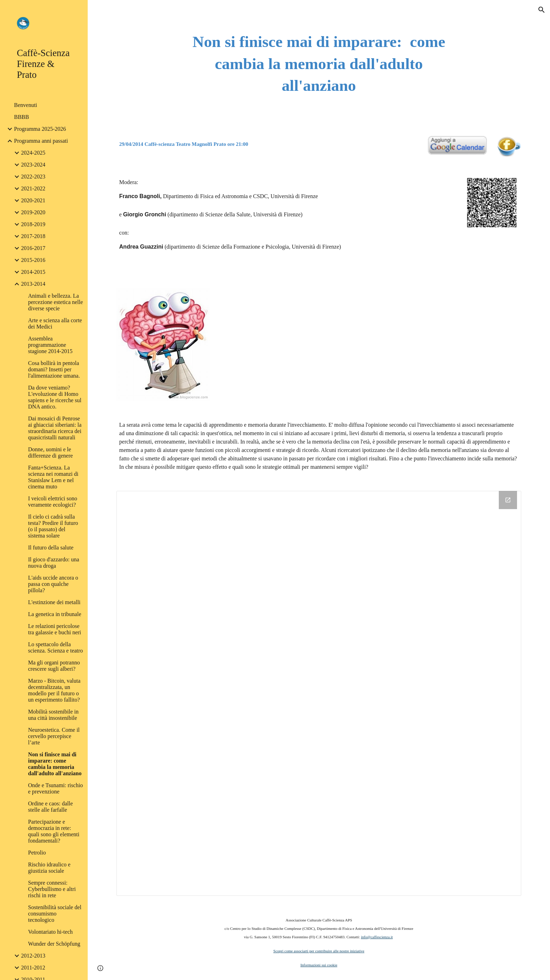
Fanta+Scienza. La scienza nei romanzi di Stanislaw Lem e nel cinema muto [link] (53, 477)
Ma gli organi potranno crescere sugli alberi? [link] (54, 666)
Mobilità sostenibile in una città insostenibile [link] (53, 715)
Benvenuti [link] (26, 105)
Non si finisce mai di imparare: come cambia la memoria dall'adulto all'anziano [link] (55, 764)
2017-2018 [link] (33, 236)
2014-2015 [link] (33, 272)
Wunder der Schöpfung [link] (54, 944)
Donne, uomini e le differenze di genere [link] (51, 452)
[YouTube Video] (302, 334)
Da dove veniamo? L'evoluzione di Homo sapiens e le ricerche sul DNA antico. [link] (55, 397)
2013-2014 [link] (33, 284)
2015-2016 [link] (33, 260)
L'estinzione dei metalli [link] (54, 602)
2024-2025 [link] (33, 153)
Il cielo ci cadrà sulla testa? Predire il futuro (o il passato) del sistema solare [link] (53, 526)
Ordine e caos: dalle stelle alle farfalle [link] (51, 807)
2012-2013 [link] (33, 956)
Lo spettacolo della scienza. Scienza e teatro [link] (55, 647)
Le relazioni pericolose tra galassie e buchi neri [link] (55, 629)
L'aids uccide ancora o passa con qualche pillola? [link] (53, 584)
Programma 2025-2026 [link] (40, 129)
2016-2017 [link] (33, 248)
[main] (319, 64)
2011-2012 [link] (33, 968)
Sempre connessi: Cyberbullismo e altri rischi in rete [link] (52, 889)
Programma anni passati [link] (41, 141)
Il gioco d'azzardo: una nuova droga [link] (53, 563)
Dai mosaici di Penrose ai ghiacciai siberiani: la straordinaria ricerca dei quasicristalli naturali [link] (55, 428)
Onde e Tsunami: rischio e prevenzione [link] (55, 788)
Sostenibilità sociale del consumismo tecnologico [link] (55, 914)
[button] (542, 10)
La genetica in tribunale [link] (55, 614)
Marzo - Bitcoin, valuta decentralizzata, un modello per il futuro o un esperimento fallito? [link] (54, 690)
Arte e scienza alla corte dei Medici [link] (55, 323)
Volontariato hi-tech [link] (50, 932)
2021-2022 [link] (33, 188)
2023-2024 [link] (33, 165)
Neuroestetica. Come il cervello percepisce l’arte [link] (54, 736)
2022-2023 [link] (33, 177)
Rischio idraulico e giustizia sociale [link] (49, 868)
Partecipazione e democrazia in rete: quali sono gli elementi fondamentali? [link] (54, 831)
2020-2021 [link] (33, 200)
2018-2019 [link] (33, 224)
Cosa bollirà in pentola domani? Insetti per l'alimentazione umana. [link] (54, 369)
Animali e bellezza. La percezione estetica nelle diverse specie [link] (55, 302)
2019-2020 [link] (33, 212)
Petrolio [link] (37, 853)
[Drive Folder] (319, 693)
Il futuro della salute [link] (51, 548)
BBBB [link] (22, 117)
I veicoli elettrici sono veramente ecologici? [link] (53, 502)
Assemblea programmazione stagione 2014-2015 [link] (50, 345)
